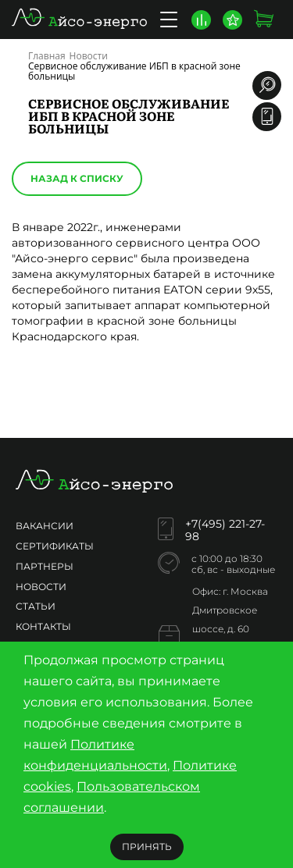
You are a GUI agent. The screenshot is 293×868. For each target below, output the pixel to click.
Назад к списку (77, 178)
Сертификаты (55, 546)
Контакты (43, 626)
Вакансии (45, 526)
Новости (41, 587)
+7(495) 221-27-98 (225, 530)
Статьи (36, 606)
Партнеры (45, 566)
